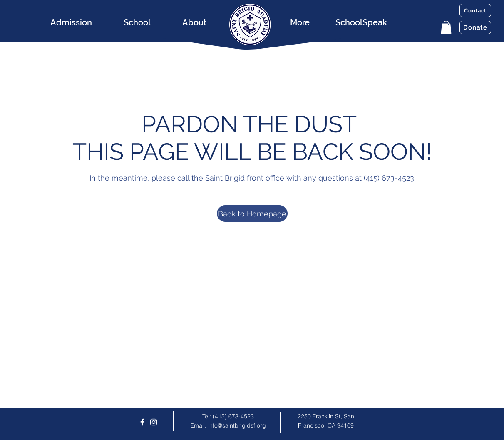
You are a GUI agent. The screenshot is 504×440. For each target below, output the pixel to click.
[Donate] (475, 27)
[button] (446, 27)
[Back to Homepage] (252, 214)
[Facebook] (142, 422)
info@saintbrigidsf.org (237, 425)
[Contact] (475, 10)
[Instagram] (154, 422)
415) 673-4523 (234, 416)
